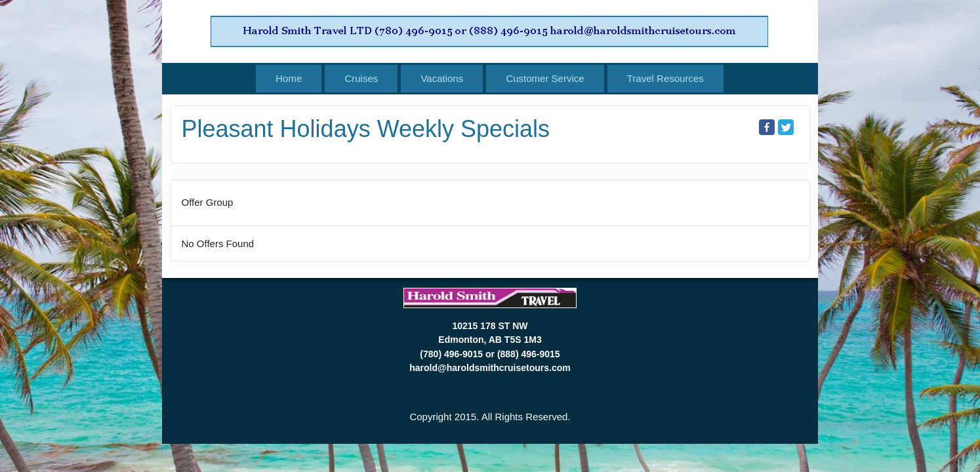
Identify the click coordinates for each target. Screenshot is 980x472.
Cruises (361, 78)
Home (289, 78)
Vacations (442, 78)
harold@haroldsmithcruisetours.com (490, 368)
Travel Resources (665, 78)
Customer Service (545, 78)
